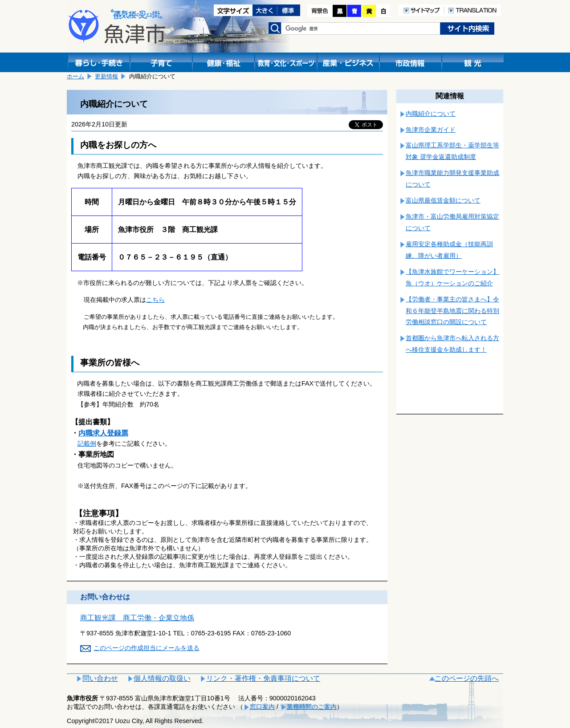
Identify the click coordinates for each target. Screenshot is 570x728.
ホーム (75, 76)
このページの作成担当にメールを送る (147, 648)
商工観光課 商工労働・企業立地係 (137, 618)
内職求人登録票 (103, 433)
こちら (155, 300)
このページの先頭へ (467, 678)
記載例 (87, 443)
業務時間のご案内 (312, 707)
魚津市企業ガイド (431, 130)
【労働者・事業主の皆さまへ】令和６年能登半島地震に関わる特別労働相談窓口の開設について (452, 311)
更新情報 (106, 76)
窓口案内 (262, 707)
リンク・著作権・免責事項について (263, 678)
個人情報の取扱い (162, 678)
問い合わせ (100, 678)
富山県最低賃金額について (443, 200)
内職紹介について (431, 114)
